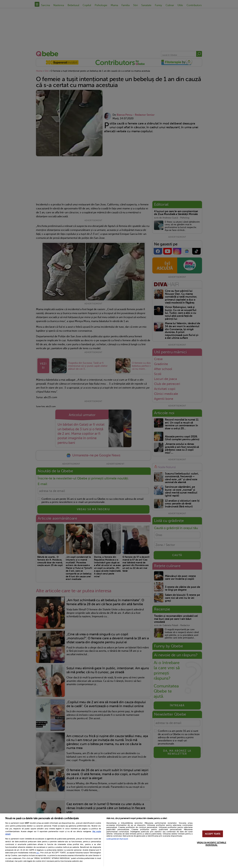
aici (38, 853)
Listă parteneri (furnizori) (117, 839)
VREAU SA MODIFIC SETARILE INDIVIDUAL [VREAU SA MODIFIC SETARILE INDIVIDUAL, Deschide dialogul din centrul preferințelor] (211, 844)
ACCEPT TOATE (213, 834)
